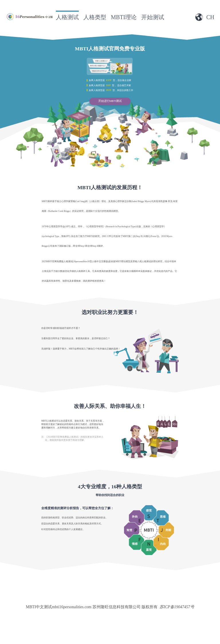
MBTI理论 (124, 17)
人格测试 (67, 17)
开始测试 (153, 17)
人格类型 (95, 17)
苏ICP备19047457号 (177, 607)
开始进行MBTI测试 (110, 101)
